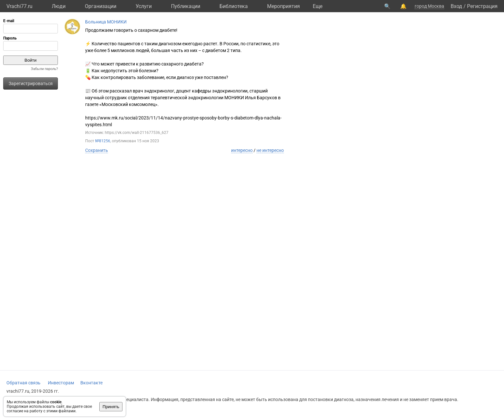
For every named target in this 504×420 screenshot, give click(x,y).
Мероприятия (283, 6)
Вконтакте (91, 383)
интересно (242, 150)
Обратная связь (23, 383)
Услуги (144, 6)
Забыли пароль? (44, 69)
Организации (101, 6)
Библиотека (234, 6)
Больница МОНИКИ (106, 22)
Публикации (186, 6)
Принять (111, 407)
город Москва (429, 6)
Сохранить (97, 150)
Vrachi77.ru (19, 6)
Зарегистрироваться (31, 83)
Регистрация (482, 6)
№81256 (103, 141)
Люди (59, 6)
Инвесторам (61, 383)
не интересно (270, 150)
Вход (456, 6)
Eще (318, 6)
